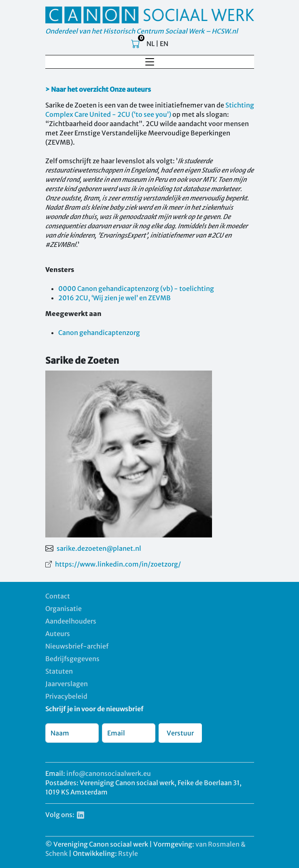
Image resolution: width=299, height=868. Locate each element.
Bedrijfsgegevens (72, 659)
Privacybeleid (66, 696)
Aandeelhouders (71, 621)
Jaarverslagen (67, 684)
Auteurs (58, 634)
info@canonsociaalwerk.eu (109, 773)
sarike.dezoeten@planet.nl (99, 548)
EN (164, 44)
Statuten (59, 671)
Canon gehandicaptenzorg (99, 333)
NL (151, 44)
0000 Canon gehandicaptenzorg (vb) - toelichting (136, 289)
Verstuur (180, 733)
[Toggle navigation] (150, 62)
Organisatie (64, 609)
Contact (58, 596)
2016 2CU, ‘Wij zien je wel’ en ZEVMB (115, 298)
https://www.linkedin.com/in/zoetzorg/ (118, 564)
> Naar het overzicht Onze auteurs (98, 89)
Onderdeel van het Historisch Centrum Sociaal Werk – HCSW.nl (142, 31)
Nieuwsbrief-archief (77, 646)
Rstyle (128, 853)
